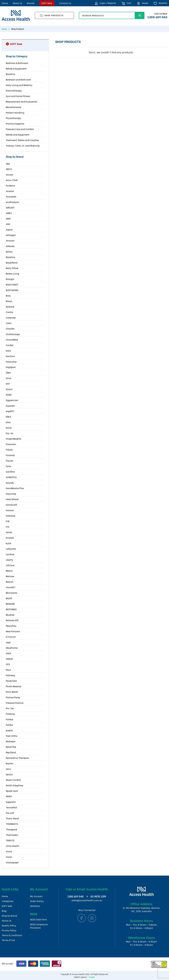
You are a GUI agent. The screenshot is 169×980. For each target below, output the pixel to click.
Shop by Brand (9, 916)
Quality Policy (9, 925)
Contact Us (65, 3)
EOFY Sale (47, 3)
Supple (92, 977)
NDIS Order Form (38, 919)
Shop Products (52, 16)
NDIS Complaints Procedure (39, 926)
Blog (4, 911)
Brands (31, 3)
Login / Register (105, 3)
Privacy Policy (9, 930)
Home (5, 3)
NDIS (34, 914)
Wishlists (35, 906)
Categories (8, 901)
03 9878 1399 (98, 896)
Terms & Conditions (12, 935)
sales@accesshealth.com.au (87, 900)
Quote (142, 3)
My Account (36, 896)
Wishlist (160, 3)
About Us (17, 3)
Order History (37, 901)
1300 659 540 (157, 17)
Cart (126, 3)
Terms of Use (8, 940)
